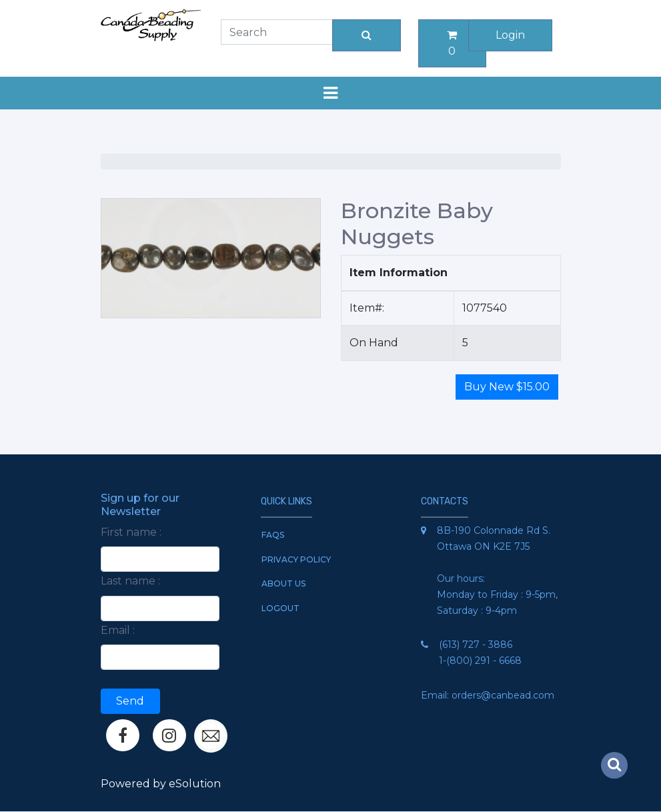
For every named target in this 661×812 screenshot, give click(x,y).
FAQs (273, 535)
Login (510, 35)
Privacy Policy (296, 559)
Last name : (130, 581)
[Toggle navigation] (331, 93)
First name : (131, 532)
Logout (280, 608)
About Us (283, 583)
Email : (118, 630)
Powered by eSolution (161, 784)
